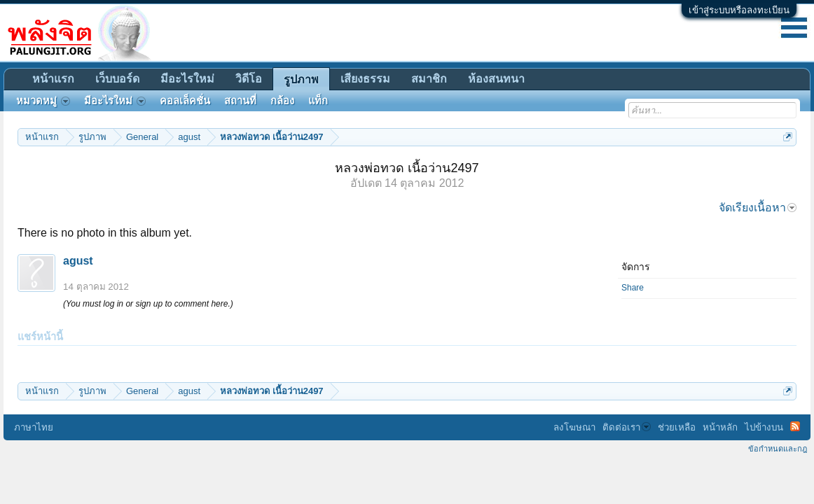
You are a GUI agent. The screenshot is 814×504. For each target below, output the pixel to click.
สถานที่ (240, 101)
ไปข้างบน (764, 427)
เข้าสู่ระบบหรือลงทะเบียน (739, 10)
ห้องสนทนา (496, 79)
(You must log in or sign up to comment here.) (148, 304)
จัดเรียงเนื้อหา (758, 208)
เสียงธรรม (365, 79)
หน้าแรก (53, 79)
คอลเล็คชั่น (185, 101)
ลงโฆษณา (574, 427)
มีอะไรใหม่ (187, 79)
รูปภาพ (301, 79)
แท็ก (318, 101)
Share (633, 288)
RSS (795, 426)
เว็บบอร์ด (117, 79)
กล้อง (282, 101)
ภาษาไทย (34, 427)
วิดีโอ (249, 79)
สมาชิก (429, 79)
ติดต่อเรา (627, 427)
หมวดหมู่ (43, 101)
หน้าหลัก (720, 427)
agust (78, 261)
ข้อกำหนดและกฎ (778, 449)
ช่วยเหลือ (677, 427)
